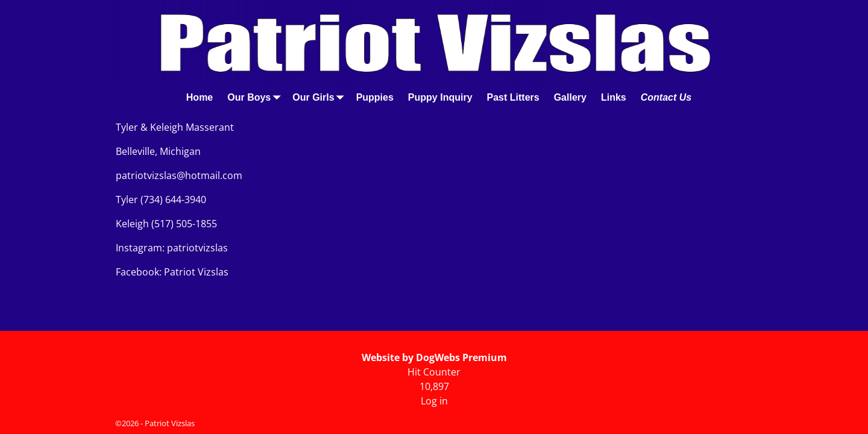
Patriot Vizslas (170, 423)
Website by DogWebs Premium (434, 357)
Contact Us (666, 97)
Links (614, 97)
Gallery (570, 97)
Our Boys (256, 97)
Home (200, 97)
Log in (434, 401)
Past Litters (513, 97)
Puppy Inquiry (440, 97)
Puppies (375, 97)
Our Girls (320, 97)
